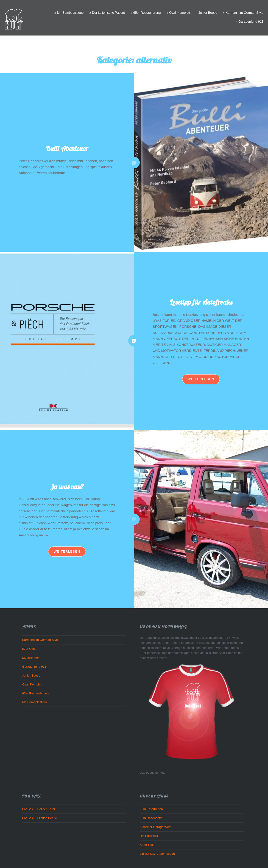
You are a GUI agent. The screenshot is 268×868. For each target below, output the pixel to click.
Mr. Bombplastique (35, 702)
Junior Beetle (31, 676)
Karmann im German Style (40, 640)
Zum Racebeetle (151, 818)
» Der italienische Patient (107, 13)
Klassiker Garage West (156, 827)
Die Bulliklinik (149, 836)
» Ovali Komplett (178, 13)
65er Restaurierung (35, 693)
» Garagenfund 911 (250, 22)
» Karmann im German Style (243, 13)
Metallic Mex (31, 658)
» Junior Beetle (206, 13)
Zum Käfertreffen (151, 809)
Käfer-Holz (147, 845)
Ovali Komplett (32, 684)
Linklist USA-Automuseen (157, 854)
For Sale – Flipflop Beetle (39, 818)
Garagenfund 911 (34, 667)
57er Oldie (29, 649)
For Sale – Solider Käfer (39, 809)
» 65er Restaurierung (146, 13)
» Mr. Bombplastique (69, 13)
